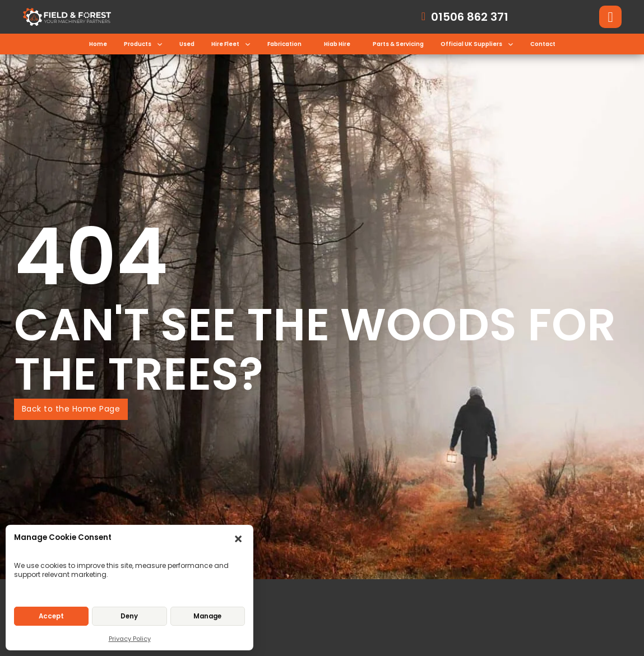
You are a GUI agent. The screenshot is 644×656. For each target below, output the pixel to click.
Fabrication (284, 44)
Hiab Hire (337, 44)
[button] (239, 540)
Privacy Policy (130, 639)
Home (98, 44)
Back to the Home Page (71, 409)
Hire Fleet (225, 44)
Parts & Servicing (398, 44)
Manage (207, 616)
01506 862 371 (470, 17)
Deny (129, 616)
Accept (51, 616)
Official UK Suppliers (471, 44)
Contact (543, 44)
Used (187, 44)
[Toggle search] (610, 17)
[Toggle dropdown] (160, 44)
